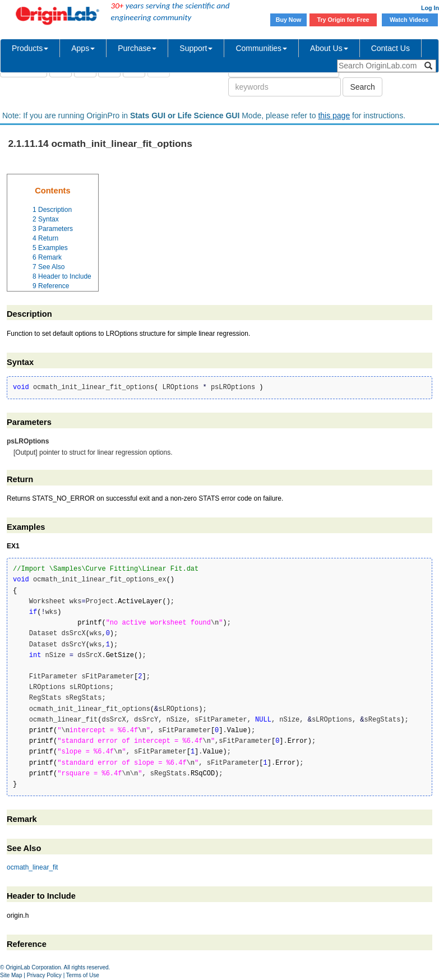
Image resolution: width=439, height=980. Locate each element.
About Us (329, 48)
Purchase (137, 48)
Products (30, 48)
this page (334, 115)
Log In (430, 8)
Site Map (11, 975)
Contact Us (391, 48)
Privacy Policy (44, 975)
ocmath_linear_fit (32, 867)
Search (362, 87)
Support (196, 48)
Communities (261, 48)
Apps (83, 48)
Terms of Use (83, 975)
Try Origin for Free (343, 20)
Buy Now (289, 20)
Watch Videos (410, 20)
